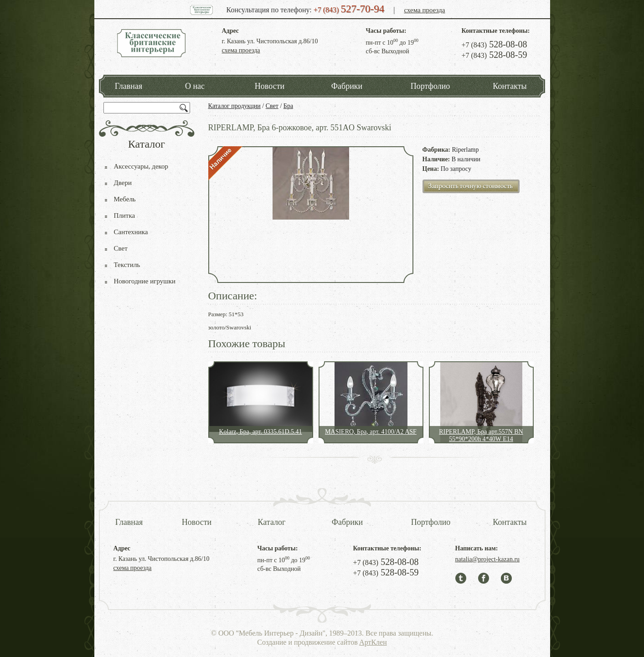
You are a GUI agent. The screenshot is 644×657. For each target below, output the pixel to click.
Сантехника (131, 232)
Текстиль (127, 265)
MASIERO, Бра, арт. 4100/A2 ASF (371, 432)
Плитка (125, 216)
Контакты (510, 86)
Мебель (125, 199)
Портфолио (430, 86)
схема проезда (424, 10)
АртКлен (373, 642)
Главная (129, 86)
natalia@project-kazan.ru (488, 559)
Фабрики (347, 86)
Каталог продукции (234, 106)
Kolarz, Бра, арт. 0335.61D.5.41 (260, 432)
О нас (195, 86)
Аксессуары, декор (141, 166)
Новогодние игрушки (145, 281)
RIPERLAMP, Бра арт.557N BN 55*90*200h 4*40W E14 (481, 435)
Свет (272, 106)
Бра (288, 106)
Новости (270, 86)
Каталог (272, 522)
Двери (123, 183)
